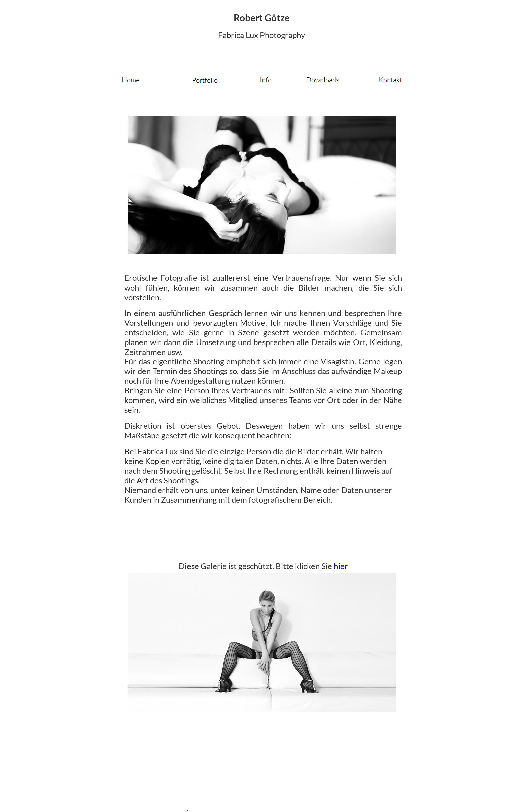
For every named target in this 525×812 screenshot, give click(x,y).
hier (341, 566)
